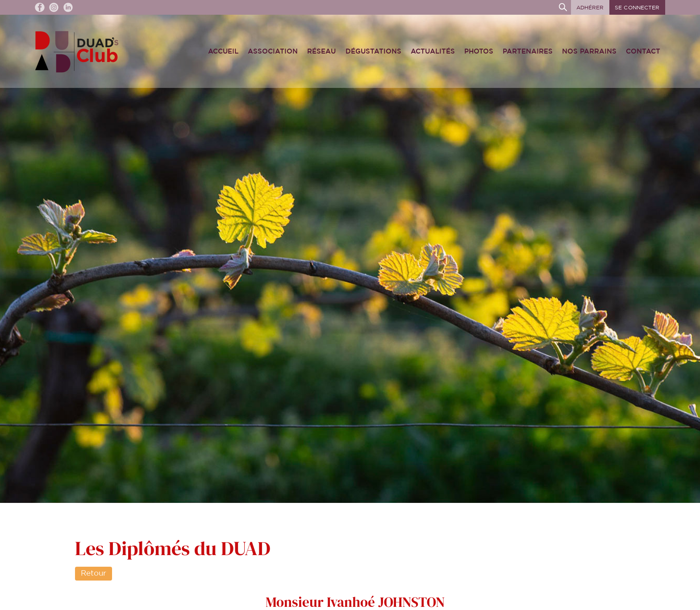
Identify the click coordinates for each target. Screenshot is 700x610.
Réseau (321, 52)
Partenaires (528, 52)
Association (273, 52)
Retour (94, 573)
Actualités (433, 52)
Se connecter (637, 8)
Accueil (223, 52)
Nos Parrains (589, 52)
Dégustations (373, 52)
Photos (479, 52)
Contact (643, 52)
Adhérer (590, 8)
